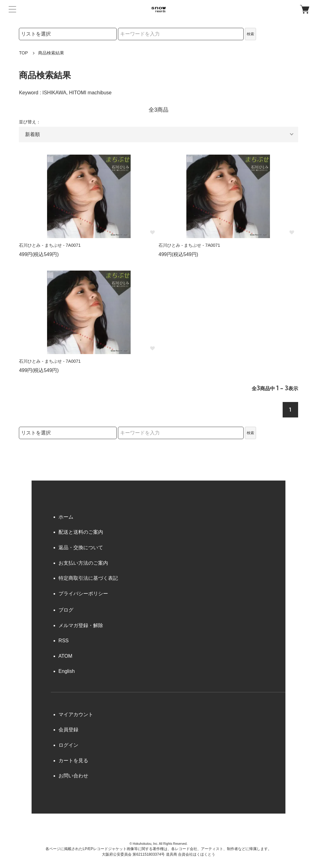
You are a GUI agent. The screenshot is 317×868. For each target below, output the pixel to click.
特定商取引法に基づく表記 (88, 578)
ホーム (66, 517)
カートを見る (73, 761)
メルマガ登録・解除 (81, 625)
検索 (250, 34)
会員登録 (68, 730)
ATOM (65, 656)
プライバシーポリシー (83, 594)
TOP (23, 53)
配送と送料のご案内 (81, 532)
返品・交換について (81, 547)
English (67, 671)
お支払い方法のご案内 (83, 563)
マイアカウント (76, 714)
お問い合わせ (73, 776)
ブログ (66, 610)
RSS (64, 641)
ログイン (68, 745)
